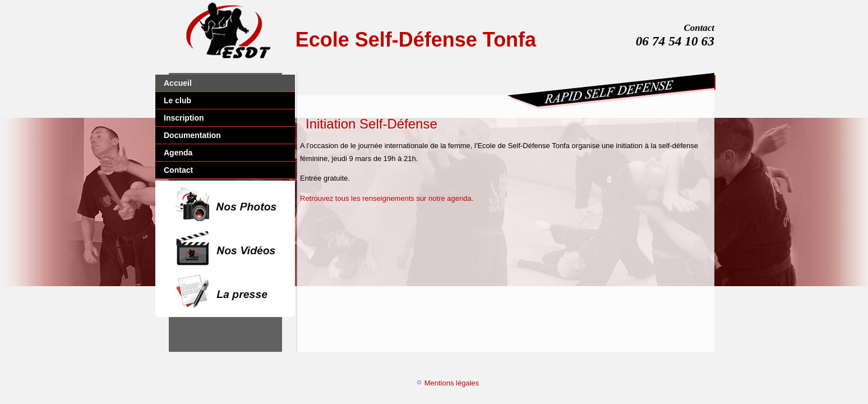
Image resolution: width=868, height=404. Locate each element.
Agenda (178, 153)
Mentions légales (452, 383)
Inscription (184, 118)
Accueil (178, 83)
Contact (178, 170)
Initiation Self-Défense (371, 124)
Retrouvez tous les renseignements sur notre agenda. (387, 198)
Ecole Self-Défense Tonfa (416, 40)
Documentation (192, 135)
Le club (177, 100)
